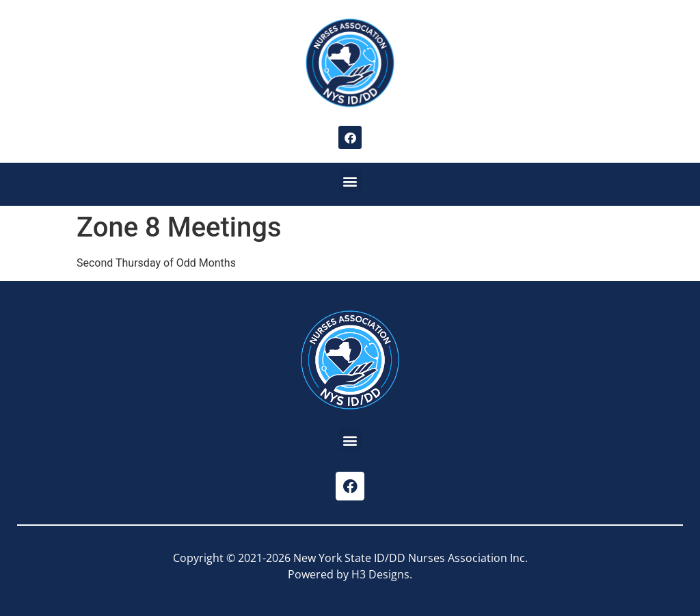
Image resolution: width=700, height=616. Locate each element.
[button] (350, 181)
